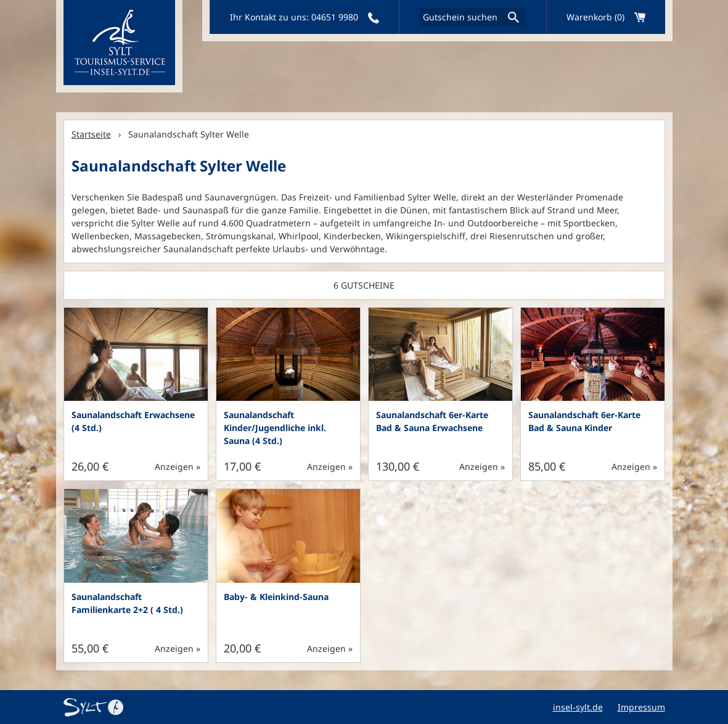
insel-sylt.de (578, 707)
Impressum (641, 707)
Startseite (91, 134)
